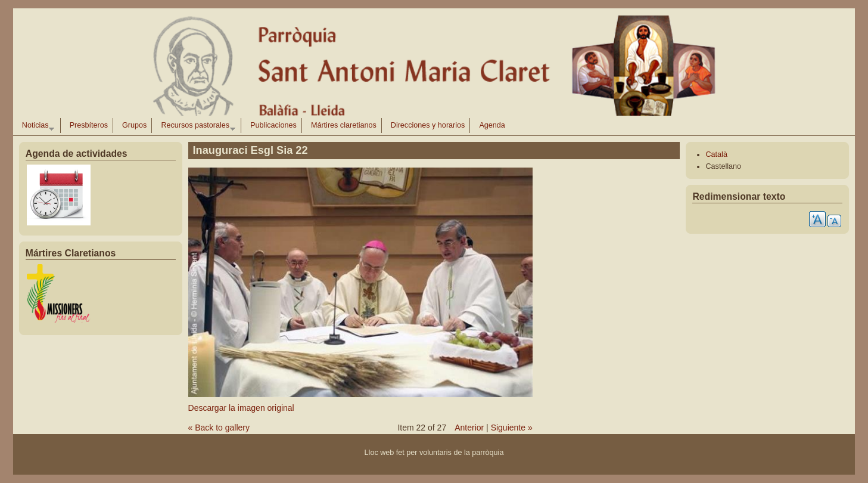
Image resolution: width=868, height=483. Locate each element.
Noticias (36, 127)
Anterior (469, 428)
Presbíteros (89, 125)
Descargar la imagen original (241, 408)
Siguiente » (512, 428)
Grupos (134, 125)
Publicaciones (273, 125)
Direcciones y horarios (428, 125)
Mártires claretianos (344, 125)
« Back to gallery (219, 428)
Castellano (723, 166)
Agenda (492, 125)
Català (716, 154)
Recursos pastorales (195, 127)
